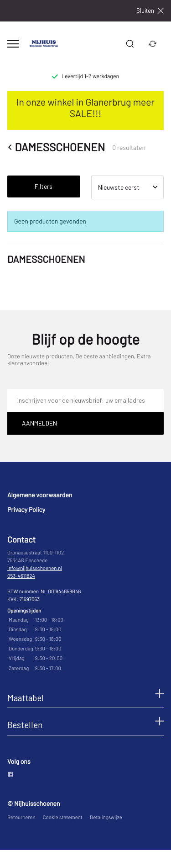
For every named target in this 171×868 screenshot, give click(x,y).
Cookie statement (63, 817)
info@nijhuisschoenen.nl (35, 568)
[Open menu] (13, 44)
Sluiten (150, 11)
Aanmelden (39, 423)
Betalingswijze (106, 817)
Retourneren (21, 817)
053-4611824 (21, 576)
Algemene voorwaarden (40, 495)
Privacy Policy (26, 509)
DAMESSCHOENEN (56, 147)
